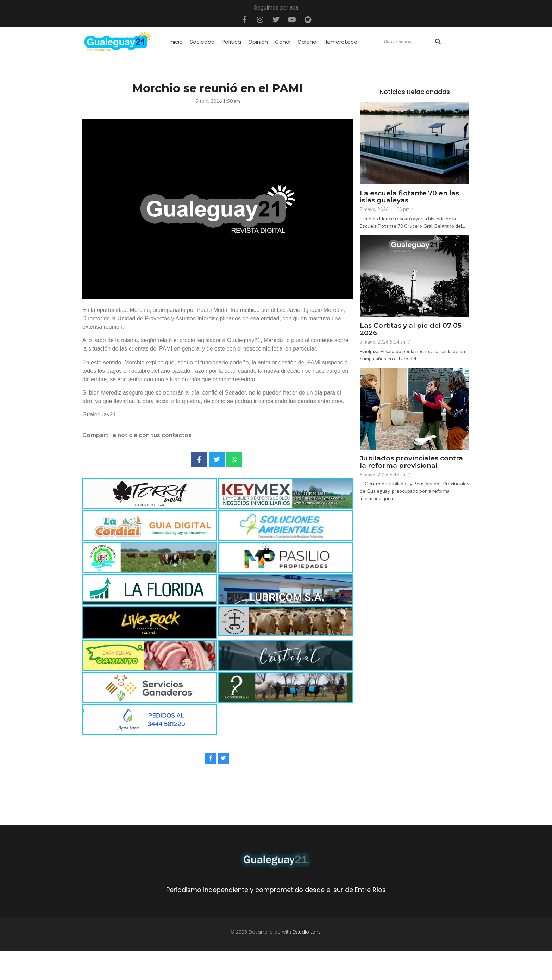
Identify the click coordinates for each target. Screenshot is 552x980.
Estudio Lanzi (307, 932)
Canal (283, 42)
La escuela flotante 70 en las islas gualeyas (409, 197)
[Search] (409, 42)
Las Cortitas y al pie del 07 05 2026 (411, 329)
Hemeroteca (340, 42)
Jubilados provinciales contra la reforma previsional (411, 462)
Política (231, 42)
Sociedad (202, 42)
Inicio (176, 42)
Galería (307, 42)
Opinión (258, 42)
